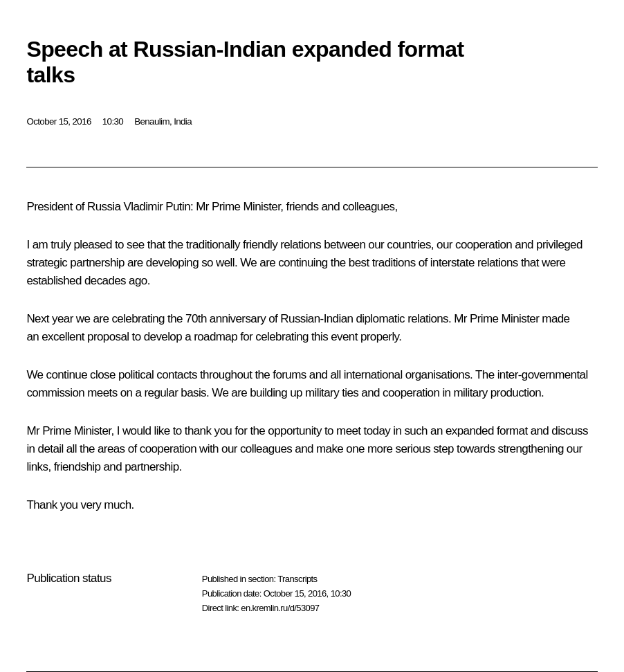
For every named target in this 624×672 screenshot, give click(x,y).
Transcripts (297, 579)
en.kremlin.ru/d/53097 (280, 608)
